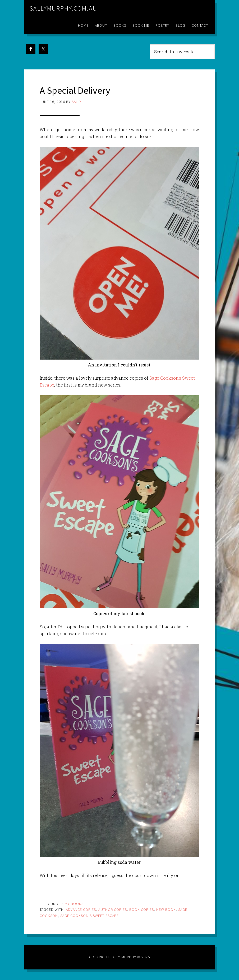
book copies (142, 910)
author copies (113, 910)
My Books (74, 904)
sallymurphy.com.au (63, 8)
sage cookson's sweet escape (89, 916)
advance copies (81, 910)
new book (166, 910)
